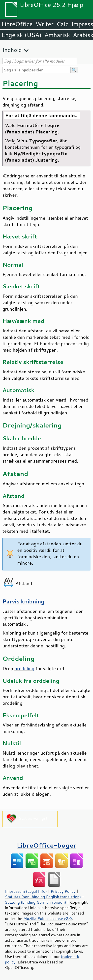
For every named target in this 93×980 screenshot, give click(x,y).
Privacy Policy (63, 891)
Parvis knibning (23, 601)
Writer (44, 24)
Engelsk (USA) (21, 35)
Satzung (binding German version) (36, 902)
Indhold (12, 50)
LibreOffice (17, 24)
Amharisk (57, 35)
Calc (62, 24)
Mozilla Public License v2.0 (48, 918)
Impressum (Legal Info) (26, 891)
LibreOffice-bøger (47, 845)
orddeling (24, 668)
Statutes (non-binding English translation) (43, 897)
